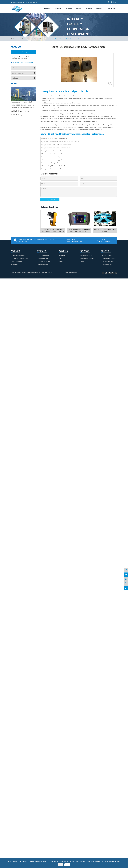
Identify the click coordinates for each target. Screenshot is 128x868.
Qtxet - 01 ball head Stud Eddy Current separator (105, 230)
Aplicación (62, 255)
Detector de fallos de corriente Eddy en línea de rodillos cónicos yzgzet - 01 (79, 230)
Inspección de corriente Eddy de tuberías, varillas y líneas (22, 58)
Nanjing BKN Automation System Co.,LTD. (29, 273)
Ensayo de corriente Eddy (25, 39)
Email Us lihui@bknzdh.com (77, 240)
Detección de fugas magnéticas (21, 68)
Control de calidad (43, 264)
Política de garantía (107, 264)
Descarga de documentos (87, 258)
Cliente (61, 261)
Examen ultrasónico (18, 73)
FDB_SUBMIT (50, 200)
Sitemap (66, 273)
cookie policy (108, 861)
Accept (67, 865)
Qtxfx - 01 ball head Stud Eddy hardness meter (67, 39)
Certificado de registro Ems (19, 115)
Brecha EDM (15, 78)
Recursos (89, 9)
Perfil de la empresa (43, 255)
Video (82, 261)
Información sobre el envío (109, 261)
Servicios (99, 9)
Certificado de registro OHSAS (20, 111)
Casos (61, 258)
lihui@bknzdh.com (17, 2)
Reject (60, 865)
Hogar (14, 39)
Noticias (79, 9)
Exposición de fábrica (44, 261)
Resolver (69, 9)
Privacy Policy (73, 273)
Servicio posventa (107, 255)
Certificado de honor (44, 258)
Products (47, 9)
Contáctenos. (111, 9)
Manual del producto (86, 255)
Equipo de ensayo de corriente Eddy (22, 102)
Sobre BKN (58, 9)
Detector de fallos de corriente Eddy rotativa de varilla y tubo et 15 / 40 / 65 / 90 (53, 231)
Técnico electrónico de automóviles (43, 39)
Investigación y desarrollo (109, 258)
